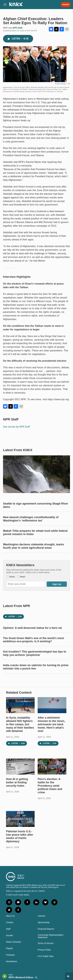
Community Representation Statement (51, 936)
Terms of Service (46, 943)
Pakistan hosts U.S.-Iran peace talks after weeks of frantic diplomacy (20, 836)
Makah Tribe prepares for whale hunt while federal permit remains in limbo (35, 532)
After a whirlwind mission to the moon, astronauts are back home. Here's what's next (51, 724)
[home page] (16, 5)
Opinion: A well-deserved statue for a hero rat (32, 628)
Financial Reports (46, 929)
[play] (5, 976)
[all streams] (69, 976)
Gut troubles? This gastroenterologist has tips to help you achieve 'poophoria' (35, 653)
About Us (10, 916)
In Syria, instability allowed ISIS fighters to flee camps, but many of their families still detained (20, 724)
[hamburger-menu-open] (5, 5)
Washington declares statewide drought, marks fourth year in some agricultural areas (33, 546)
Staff (8, 929)
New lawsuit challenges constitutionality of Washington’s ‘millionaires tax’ (31, 519)
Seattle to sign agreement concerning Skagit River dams (36, 505)
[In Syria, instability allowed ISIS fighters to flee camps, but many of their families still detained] (20, 705)
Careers (42, 916)
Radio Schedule (14, 942)
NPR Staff (17, 28)
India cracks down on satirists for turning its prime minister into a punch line (36, 667)
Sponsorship (44, 922)
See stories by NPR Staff (16, 427)
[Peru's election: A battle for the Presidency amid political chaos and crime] (52, 767)
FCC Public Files (46, 956)
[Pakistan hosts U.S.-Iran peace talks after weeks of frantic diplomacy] (20, 819)
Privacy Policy (44, 950)
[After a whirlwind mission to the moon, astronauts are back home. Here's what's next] (52, 705)
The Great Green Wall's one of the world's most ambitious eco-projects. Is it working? (33, 640)
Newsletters (12, 961)
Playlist (9, 948)
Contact (10, 922)
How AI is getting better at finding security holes (17, 782)
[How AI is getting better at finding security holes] (20, 767)
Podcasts (10, 955)
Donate (66, 5)
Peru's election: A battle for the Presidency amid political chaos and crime (50, 786)
